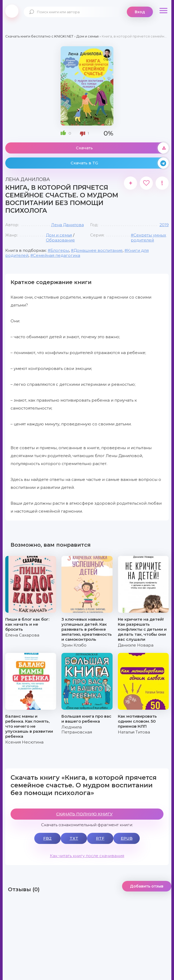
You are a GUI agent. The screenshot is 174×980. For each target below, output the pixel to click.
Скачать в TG (120, 163)
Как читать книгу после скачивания (87, 856)
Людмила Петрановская (77, 730)
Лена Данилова (67, 225)
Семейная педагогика (57, 255)
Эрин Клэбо (74, 645)
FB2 (47, 838)
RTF (100, 838)
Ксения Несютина (24, 742)
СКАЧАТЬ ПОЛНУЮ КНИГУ (84, 814)
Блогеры (60, 250)
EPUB (127, 838)
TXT (74, 838)
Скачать (122, 148)
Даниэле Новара (136, 645)
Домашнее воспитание (98, 250)
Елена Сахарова (22, 635)
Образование (60, 240)
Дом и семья (59, 235)
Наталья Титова (134, 732)
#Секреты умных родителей (148, 238)
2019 (164, 225)
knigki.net (12, 11)
